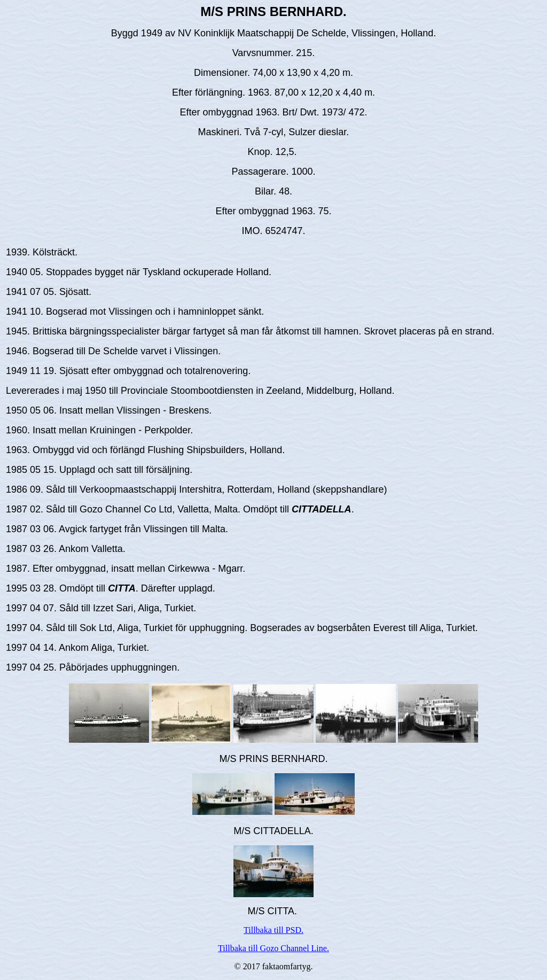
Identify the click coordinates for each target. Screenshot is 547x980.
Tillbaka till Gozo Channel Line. (273, 948)
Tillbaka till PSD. (273, 930)
